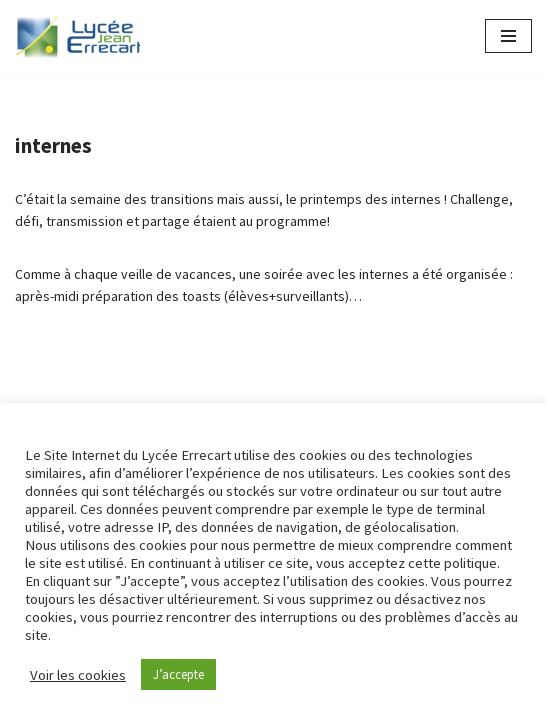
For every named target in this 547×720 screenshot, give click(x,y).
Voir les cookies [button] (78, 675)
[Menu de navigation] (508, 36)
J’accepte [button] (178, 674)
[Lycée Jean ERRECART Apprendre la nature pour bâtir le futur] (79, 36)
